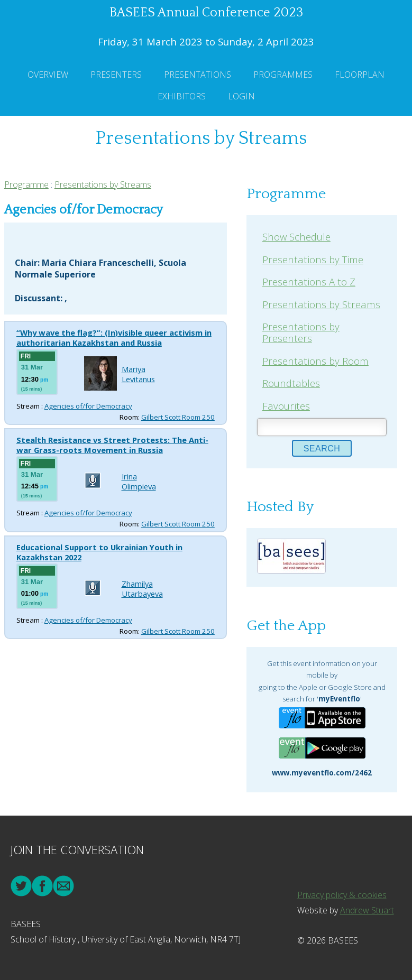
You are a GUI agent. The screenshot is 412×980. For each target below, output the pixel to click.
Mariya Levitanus (138, 374)
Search (322, 449)
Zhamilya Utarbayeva (142, 589)
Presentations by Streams (103, 184)
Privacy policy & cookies (342, 895)
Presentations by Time (313, 259)
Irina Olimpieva (139, 481)
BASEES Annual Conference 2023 (206, 13)
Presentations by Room (315, 361)
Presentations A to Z (309, 281)
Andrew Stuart (367, 910)
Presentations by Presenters (301, 332)
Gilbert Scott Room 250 (178, 417)
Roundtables (291, 383)
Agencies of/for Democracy (88, 406)
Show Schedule (296, 237)
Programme (26, 184)
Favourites (286, 406)
